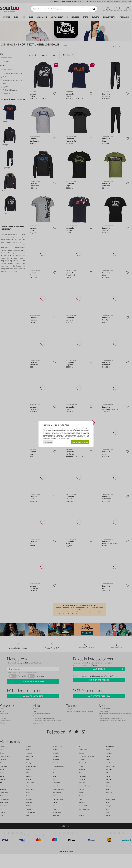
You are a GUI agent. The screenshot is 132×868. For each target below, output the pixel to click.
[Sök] (94, 9)
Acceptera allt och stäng (80, 442)
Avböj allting (48, 442)
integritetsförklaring (65, 438)
